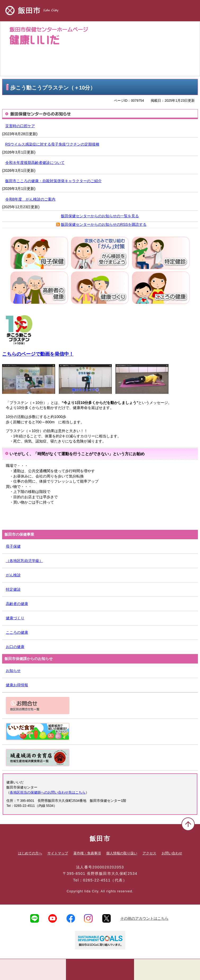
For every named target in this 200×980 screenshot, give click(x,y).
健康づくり (15, 618)
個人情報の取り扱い (122, 853)
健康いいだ (100, 49)
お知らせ (13, 671)
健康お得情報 (17, 685)
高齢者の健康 (17, 604)
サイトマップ (58, 853)
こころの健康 (17, 632)
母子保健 (13, 546)
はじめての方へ (30, 853)
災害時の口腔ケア (20, 126)
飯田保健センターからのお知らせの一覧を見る (100, 216)
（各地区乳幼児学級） (24, 561)
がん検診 (13, 575)
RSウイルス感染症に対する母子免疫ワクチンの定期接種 (52, 144)
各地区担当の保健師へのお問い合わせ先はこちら (48, 792)
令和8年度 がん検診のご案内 (30, 199)
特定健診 (13, 589)
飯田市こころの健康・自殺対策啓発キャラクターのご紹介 (54, 181)
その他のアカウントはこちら (144, 918)
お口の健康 (15, 647)
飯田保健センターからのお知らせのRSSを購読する (104, 224)
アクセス (149, 853)
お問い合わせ (172, 853)
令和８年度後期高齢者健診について (35, 163)
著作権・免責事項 (87, 853)
